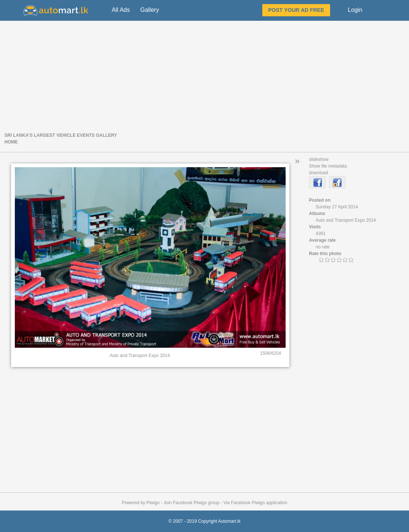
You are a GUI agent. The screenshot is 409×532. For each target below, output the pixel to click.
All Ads (121, 10)
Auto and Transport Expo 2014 (346, 220)
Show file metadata (328, 166)
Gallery (149, 10)
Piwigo (153, 503)
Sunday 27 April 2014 (337, 207)
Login (355, 10)
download (318, 173)
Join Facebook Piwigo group (191, 503)
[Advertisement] (204, 76)
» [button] (297, 161)
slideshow (319, 159)
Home (11, 142)
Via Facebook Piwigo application (255, 503)
